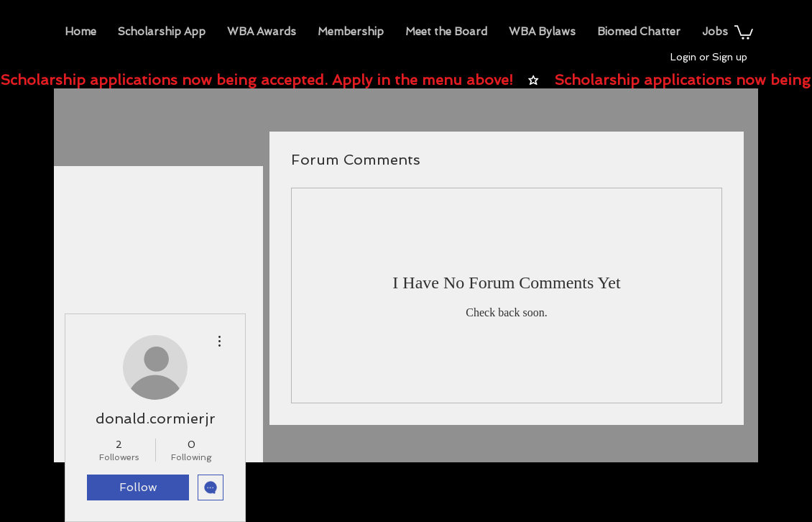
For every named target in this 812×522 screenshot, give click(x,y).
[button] (262, 32)
